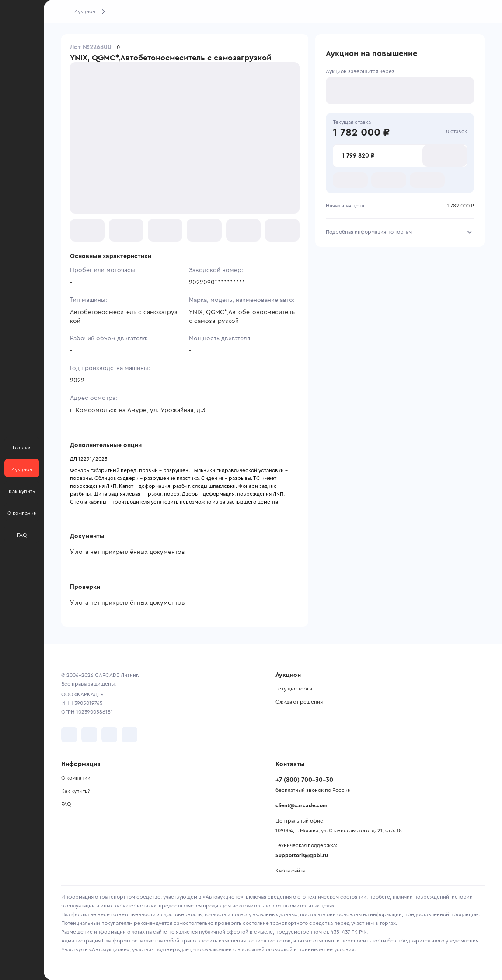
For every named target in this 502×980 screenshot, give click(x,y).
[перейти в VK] (69, 735)
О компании (76, 778)
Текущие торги (294, 689)
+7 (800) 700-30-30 (304, 780)
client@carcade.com (302, 805)
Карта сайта (290, 871)
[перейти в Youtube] (109, 735)
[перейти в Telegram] (89, 735)
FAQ (66, 804)
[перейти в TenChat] (129, 735)
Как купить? (75, 791)
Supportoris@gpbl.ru (302, 855)
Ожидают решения (299, 702)
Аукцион (85, 11)
